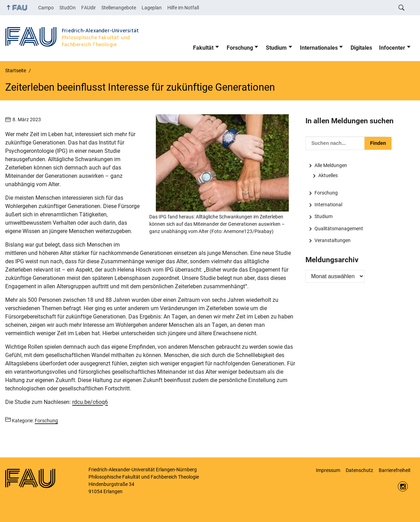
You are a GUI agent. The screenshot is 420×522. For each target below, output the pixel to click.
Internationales (319, 48)
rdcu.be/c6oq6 (90, 402)
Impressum (328, 470)
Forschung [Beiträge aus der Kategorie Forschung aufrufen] (46, 421)
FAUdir (89, 8)
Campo (46, 8)
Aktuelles (328, 175)
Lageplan (152, 8)
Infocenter (392, 48)
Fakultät (203, 48)
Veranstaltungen (333, 240)
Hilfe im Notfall (183, 8)
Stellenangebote (119, 8)
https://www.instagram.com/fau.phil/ (403, 486)
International (328, 205)
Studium (276, 48)
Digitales (361, 48)
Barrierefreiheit (395, 470)
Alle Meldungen (331, 165)
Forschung (240, 48)
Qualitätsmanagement (339, 229)
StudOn (68, 8)
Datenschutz (359, 470)
